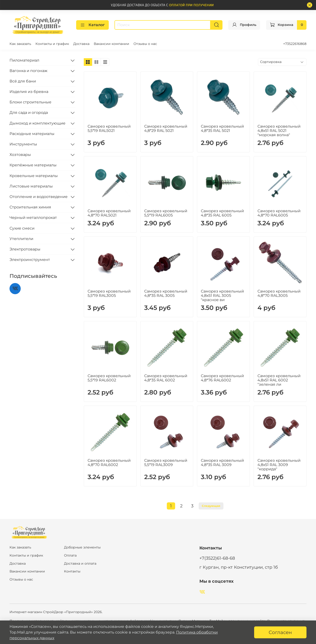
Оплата (70, 555)
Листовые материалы (31, 186)
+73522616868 (295, 44)
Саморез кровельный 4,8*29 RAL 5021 (166, 128)
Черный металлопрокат (33, 218)
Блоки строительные (30, 102)
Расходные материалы (32, 134)
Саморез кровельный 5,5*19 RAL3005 (109, 293)
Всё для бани (23, 81)
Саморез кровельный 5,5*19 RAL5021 (109, 128)
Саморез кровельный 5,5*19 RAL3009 (166, 463)
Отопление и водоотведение (39, 197)
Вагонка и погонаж (28, 71)
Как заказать (20, 44)
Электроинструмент (30, 260)
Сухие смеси (22, 228)
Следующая (211, 506)
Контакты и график (52, 44)
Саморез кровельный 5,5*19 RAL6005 (166, 213)
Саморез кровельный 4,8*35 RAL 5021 (222, 128)
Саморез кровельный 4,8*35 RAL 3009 (222, 463)
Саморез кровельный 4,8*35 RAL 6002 (166, 378)
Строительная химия (30, 207)
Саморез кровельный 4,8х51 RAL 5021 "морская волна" (279, 131)
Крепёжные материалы (33, 165)
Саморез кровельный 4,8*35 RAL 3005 (166, 293)
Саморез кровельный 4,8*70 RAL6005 (279, 213)
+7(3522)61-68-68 (217, 558)
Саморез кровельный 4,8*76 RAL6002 (222, 378)
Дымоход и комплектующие (37, 123)
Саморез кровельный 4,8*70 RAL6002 (109, 463)
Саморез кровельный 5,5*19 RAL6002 (109, 378)
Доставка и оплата (80, 563)
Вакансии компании (111, 44)
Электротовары (25, 249)
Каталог (92, 25)
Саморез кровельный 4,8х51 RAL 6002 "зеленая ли (279, 380)
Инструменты (23, 144)
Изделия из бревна (29, 92)
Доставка (81, 44)
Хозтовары (20, 155)
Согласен (280, 632)
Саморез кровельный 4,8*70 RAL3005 (279, 293)
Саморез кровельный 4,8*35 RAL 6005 (222, 213)
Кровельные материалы (34, 176)
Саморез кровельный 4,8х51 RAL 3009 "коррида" (279, 465)
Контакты (72, 571)
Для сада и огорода (29, 113)
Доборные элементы (82, 547)
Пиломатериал (24, 60)
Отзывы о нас (145, 44)
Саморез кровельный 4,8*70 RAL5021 (109, 213)
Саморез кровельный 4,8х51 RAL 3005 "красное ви (222, 296)
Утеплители (21, 239)
